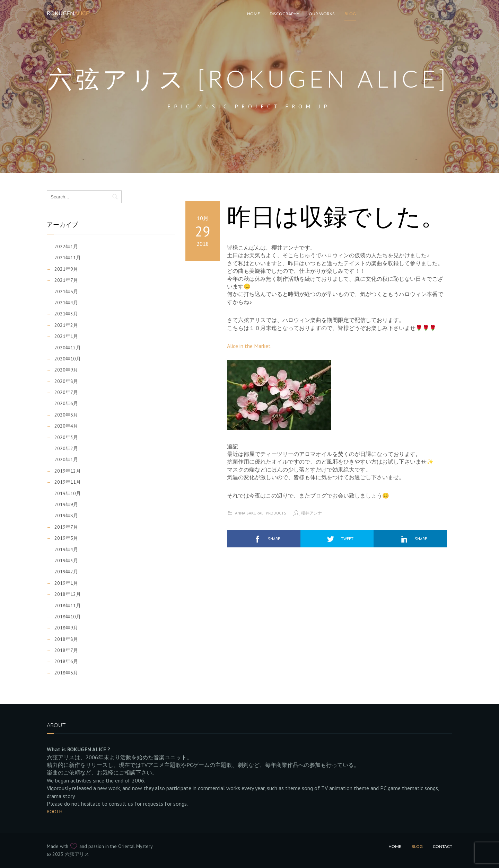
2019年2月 (66, 572)
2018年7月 (66, 650)
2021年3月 (66, 314)
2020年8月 (66, 381)
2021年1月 (66, 336)
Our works (322, 14)
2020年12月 (68, 348)
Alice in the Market (249, 346)
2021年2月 (66, 325)
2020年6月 (66, 403)
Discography (284, 14)
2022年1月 (66, 247)
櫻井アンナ (312, 513)
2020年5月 (66, 415)
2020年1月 (66, 459)
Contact (443, 846)
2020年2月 (66, 448)
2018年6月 (66, 661)
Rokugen (68, 13)
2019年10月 (68, 493)
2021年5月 (66, 292)
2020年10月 (68, 359)
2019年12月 (68, 471)
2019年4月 (66, 549)
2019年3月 (66, 561)
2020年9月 (66, 370)
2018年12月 (68, 594)
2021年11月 (68, 258)
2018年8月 (66, 639)
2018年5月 (66, 673)
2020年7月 (66, 392)
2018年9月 (66, 628)
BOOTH (55, 812)
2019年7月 (66, 527)
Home (395, 846)
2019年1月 (66, 583)
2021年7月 (66, 280)
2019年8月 (66, 516)
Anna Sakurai (249, 513)
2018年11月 (68, 606)
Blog (350, 14)
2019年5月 (66, 538)
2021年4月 (66, 303)
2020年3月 (66, 437)
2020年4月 (66, 426)
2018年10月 (68, 617)
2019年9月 (66, 504)
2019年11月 (68, 482)
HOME (253, 14)
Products (276, 513)
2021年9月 (66, 269)
